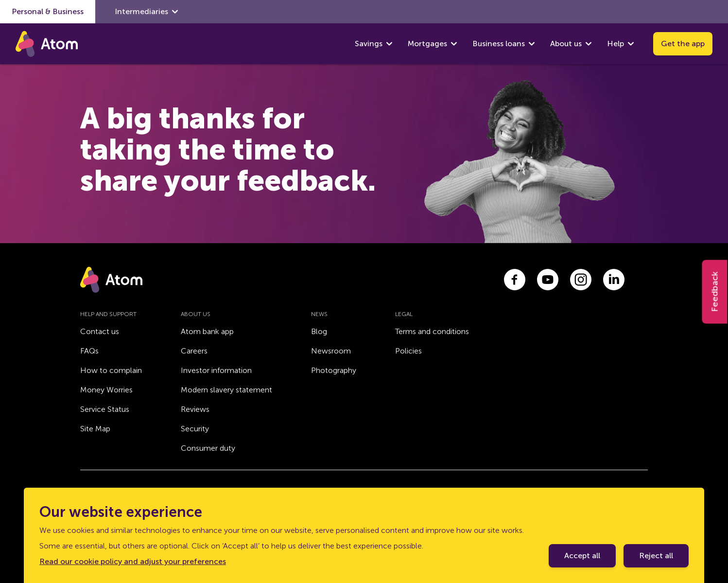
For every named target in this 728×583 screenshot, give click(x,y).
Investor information (216, 370)
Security (195, 429)
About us (566, 44)
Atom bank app (207, 331)
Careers (194, 351)
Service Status (105, 409)
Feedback (715, 291)
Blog (319, 331)
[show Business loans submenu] (532, 44)
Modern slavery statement (226, 390)
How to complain (111, 370)
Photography (334, 370)
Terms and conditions (432, 331)
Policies (408, 351)
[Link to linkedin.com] (614, 280)
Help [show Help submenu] (620, 44)
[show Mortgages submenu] (454, 44)
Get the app (683, 44)
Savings (369, 44)
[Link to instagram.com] (581, 280)
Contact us (100, 331)
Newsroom (331, 351)
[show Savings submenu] (389, 44)
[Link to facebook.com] (515, 280)
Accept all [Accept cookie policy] (582, 556)
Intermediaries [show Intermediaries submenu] (146, 12)
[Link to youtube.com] (548, 280)
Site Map (95, 429)
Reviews (195, 409)
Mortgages (427, 44)
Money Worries (106, 390)
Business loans (499, 44)
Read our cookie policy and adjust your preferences (133, 561)
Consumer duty (208, 448)
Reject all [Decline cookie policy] (656, 556)
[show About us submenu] (589, 44)
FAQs (89, 351)
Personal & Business (48, 11)
